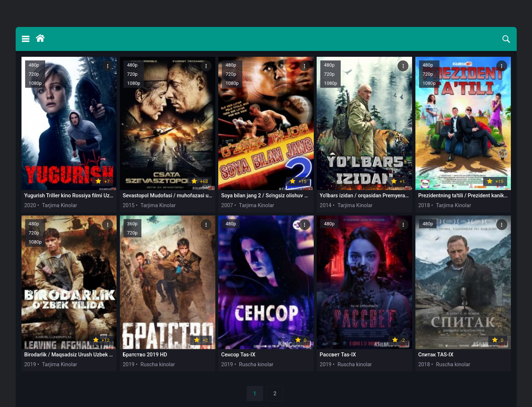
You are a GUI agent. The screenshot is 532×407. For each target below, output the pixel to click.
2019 (30, 365)
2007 (227, 206)
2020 (30, 206)
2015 (129, 206)
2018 (424, 206)
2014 (325, 206)
